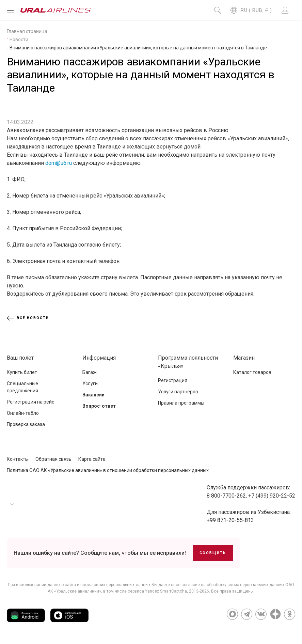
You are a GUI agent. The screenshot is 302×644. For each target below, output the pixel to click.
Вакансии (93, 395)
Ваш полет (20, 358)
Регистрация (173, 380)
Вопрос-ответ (99, 406)
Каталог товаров (252, 372)
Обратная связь (53, 459)
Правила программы (181, 403)
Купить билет (22, 372)
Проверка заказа (26, 424)
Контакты (18, 459)
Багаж (90, 372)
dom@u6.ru (59, 163)
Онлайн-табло (23, 413)
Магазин (244, 358)
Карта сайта (92, 459)
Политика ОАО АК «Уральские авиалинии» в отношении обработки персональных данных (108, 470)
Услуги (90, 383)
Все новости (28, 318)
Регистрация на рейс (30, 402)
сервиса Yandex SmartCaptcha (157, 591)
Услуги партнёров (178, 392)
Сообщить (213, 553)
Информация (99, 358)
